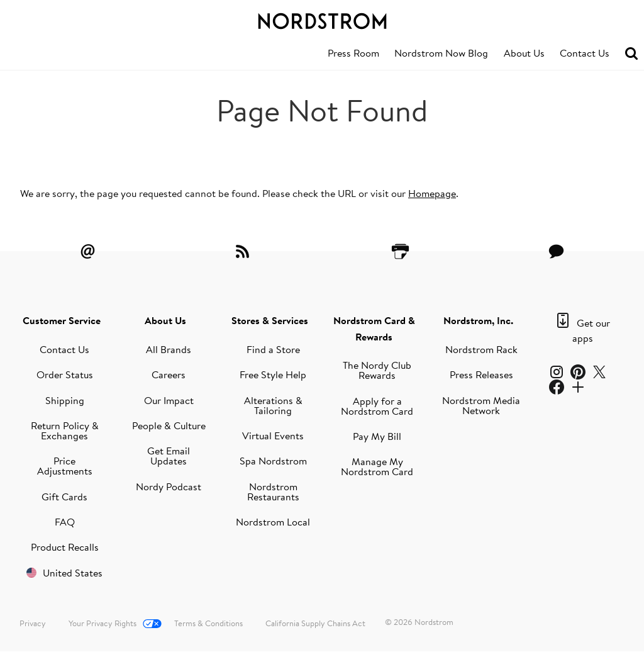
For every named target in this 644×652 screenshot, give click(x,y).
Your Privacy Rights (103, 623)
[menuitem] (353, 53)
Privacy (33, 623)
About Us (524, 53)
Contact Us (585, 53)
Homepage (432, 193)
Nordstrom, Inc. (478, 320)
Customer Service (62, 320)
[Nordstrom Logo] (322, 19)
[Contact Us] (557, 251)
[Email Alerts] (87, 251)
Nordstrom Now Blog (441, 53)
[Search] (631, 54)
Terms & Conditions (208, 623)
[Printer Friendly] (400, 251)
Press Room (353, 53)
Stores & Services (270, 320)
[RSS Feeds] (244, 251)
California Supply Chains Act (315, 623)
